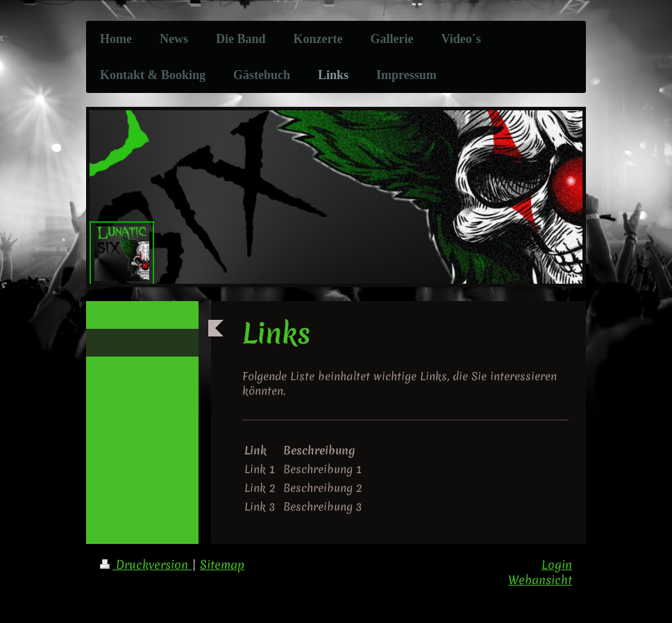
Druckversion (146, 565)
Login (557, 565)
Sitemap (222, 565)
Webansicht (540, 580)
